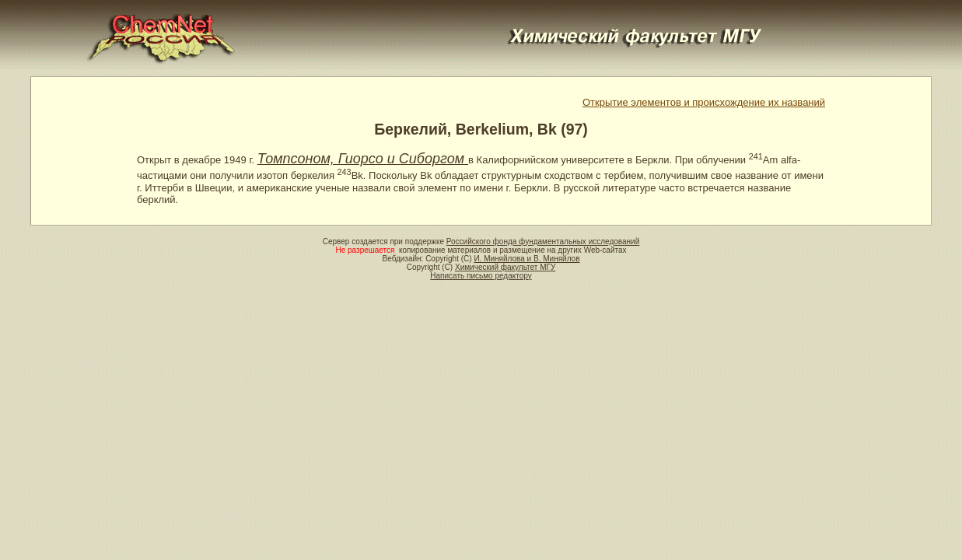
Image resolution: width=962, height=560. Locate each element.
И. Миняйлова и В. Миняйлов (526, 259)
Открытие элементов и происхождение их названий (704, 102)
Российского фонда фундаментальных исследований (543, 241)
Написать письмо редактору (481, 276)
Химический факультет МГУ (505, 267)
